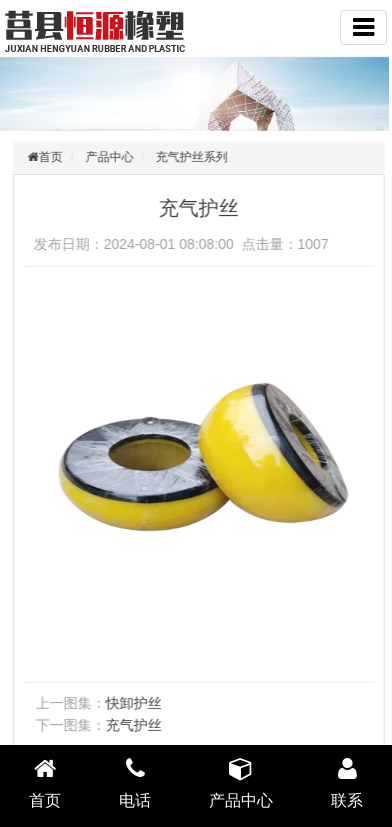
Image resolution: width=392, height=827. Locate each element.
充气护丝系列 (195, 157)
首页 (53, 157)
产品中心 (112, 157)
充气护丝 (136, 725)
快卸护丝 (136, 703)
